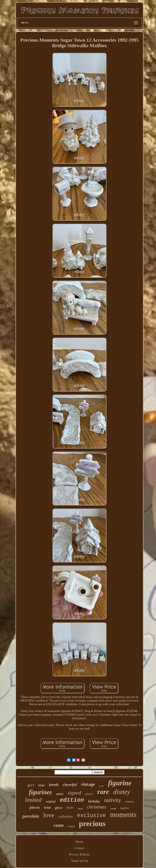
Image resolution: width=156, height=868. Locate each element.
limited (33, 800)
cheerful (70, 785)
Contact (79, 848)
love (49, 815)
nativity (112, 800)
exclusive (91, 816)
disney (122, 792)
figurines (40, 792)
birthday (94, 801)
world (113, 808)
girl (31, 785)
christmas (97, 807)
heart (102, 786)
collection (66, 816)
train (70, 808)
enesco (130, 801)
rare (103, 792)
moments (123, 815)
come (59, 825)
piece (89, 794)
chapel (71, 826)
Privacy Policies (79, 854)
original (51, 802)
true (47, 807)
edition (72, 800)
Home (79, 842)
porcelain (31, 816)
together (125, 808)
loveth (54, 785)
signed (74, 793)
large (42, 785)
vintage (88, 784)
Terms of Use (79, 861)
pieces (35, 807)
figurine (120, 783)
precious (92, 824)
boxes (80, 809)
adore (60, 794)
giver (59, 808)
